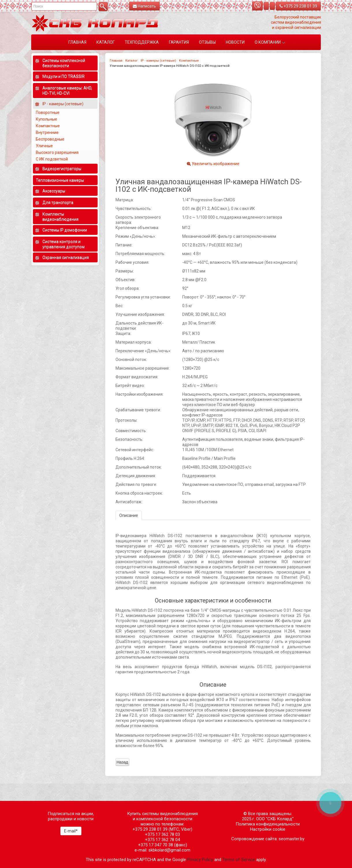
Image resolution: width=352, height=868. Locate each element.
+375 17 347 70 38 (155, 845)
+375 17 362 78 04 (162, 840)
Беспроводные (50, 139)
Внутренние (47, 132)
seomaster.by (292, 839)
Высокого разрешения (58, 152)
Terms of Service (239, 860)
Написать (144, 6)
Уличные (45, 146)
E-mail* (71, 831)
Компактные (189, 61)
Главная (116, 61)
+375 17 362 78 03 (162, 834)
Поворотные (48, 113)
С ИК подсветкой (52, 159)
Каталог (132, 61)
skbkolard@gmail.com (169, 850)
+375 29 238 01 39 (298, 6)
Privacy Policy (200, 860)
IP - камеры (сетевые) (158, 61)
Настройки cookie (268, 829)
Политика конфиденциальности (268, 824)
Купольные (46, 119)
